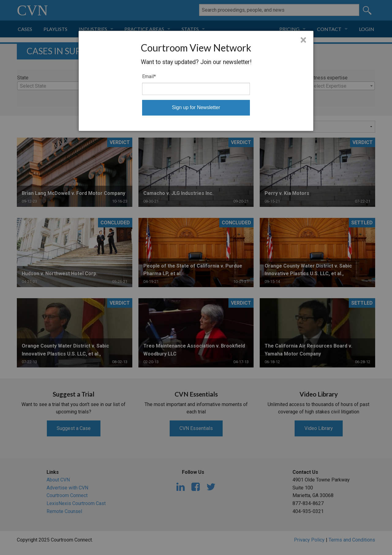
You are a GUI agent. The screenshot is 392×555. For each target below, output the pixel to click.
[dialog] (196, 81)
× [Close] (303, 40)
